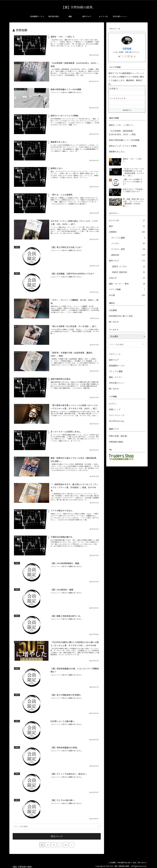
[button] (98, 825)
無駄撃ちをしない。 (118, 152)
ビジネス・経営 (128, 249)
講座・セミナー (116, 377)
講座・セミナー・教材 (127, 284)
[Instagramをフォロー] (128, 56)
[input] (57, 825)
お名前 (114, 88)
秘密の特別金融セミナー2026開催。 (125, 140)
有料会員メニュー (117, 383)
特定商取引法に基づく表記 (121, 316)
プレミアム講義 (128, 238)
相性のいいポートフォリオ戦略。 (124, 146)
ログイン (113, 404)
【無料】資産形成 (128, 272)
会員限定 (127, 232)
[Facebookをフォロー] (125, 56)
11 (66, 844)
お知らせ (127, 278)
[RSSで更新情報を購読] (135, 56)
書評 (127, 226)
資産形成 (128, 255)
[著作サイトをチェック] (119, 56)
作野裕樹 (127, 48)
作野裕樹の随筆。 (117, 442)
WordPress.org (116, 421)
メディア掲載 (127, 289)
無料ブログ (127, 261)
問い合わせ (114, 322)
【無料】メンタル (128, 266)
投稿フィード (115, 409)
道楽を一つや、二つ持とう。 (122, 125)
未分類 (127, 295)
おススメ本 (127, 220)
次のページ (57, 835)
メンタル (128, 243)
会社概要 (113, 310)
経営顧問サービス (117, 366)
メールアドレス (118, 98)
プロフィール (115, 354)
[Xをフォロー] (122, 56)
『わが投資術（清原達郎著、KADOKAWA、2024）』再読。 (123, 133)
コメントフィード (117, 415)
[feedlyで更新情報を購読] (132, 56)
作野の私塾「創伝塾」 (119, 436)
